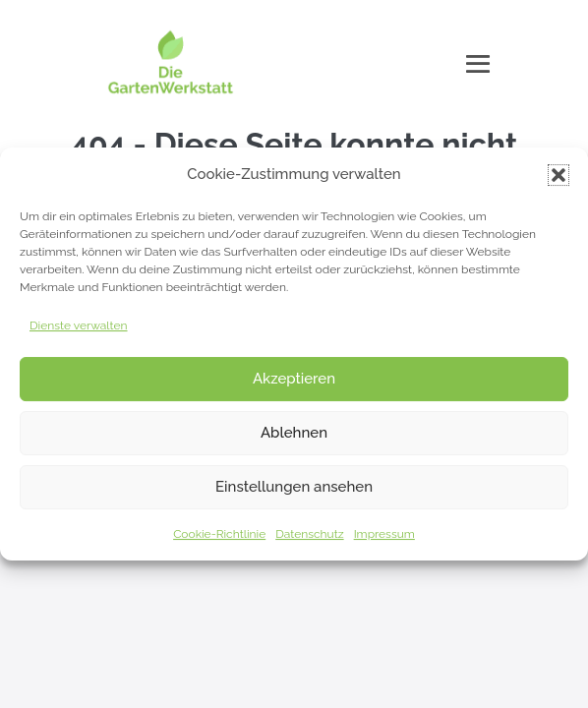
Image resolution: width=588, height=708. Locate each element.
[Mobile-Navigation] (478, 64)
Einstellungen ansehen (294, 487)
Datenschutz (309, 534)
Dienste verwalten (79, 325)
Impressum (384, 534)
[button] (559, 175)
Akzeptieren (294, 379)
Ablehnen (294, 433)
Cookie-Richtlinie (219, 534)
